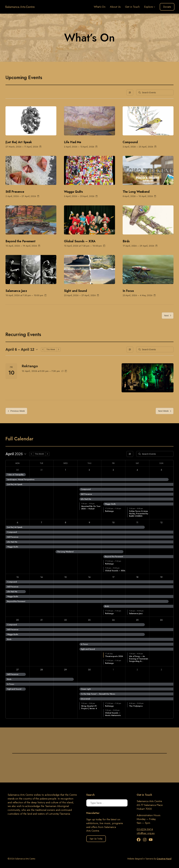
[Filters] (130, 93)
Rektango (30, 366)
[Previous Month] (31, 454)
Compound (130, 142)
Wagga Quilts (73, 192)
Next (168, 316)
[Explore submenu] (154, 7)
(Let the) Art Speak (19, 142)
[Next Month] (47, 454)
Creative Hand (164, 859)
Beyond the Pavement (20, 241)
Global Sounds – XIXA (80, 241)
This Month (39, 454)
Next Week (165, 411)
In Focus (128, 291)
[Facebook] (139, 840)
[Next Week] (58, 349)
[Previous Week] (43, 349)
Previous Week (16, 411)
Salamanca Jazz (16, 291)
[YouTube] (151, 840)
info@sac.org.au (146, 833)
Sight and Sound (75, 291)
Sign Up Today (96, 839)
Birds (126, 241)
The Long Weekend (136, 192)
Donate (167, 7)
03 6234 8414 (145, 829)
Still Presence (15, 192)
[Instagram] (145, 840)
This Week (51, 349)
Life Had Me (73, 142)
